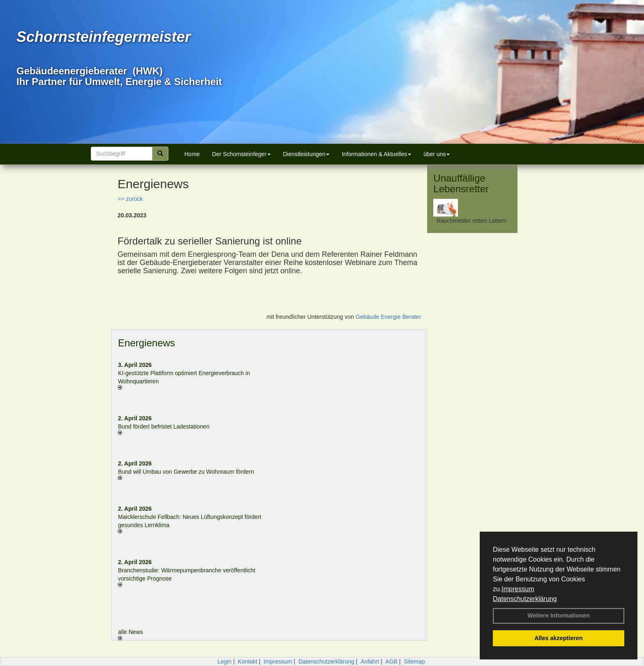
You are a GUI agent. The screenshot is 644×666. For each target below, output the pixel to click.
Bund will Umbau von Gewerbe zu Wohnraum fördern (186, 472)
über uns (437, 154)
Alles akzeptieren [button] (559, 638)
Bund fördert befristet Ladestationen (164, 426)
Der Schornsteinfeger (241, 154)
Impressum (518, 589)
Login (224, 661)
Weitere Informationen (559, 615)
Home (192, 154)
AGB (391, 661)
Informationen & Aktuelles (376, 154)
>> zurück (130, 199)
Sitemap (414, 661)
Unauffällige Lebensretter (461, 183)
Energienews (146, 343)
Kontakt (247, 661)
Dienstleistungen (306, 154)
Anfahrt (370, 661)
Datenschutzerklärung (525, 599)
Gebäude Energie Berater (389, 317)
